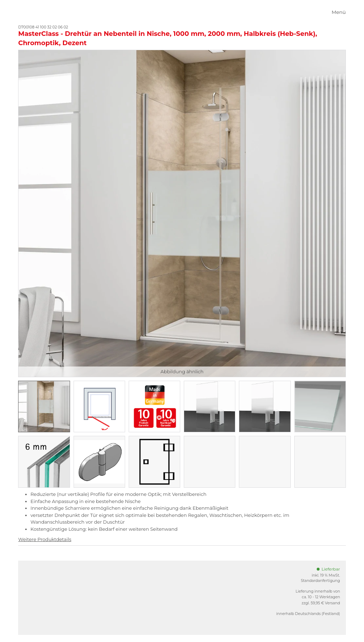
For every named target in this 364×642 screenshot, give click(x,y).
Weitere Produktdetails (45, 539)
